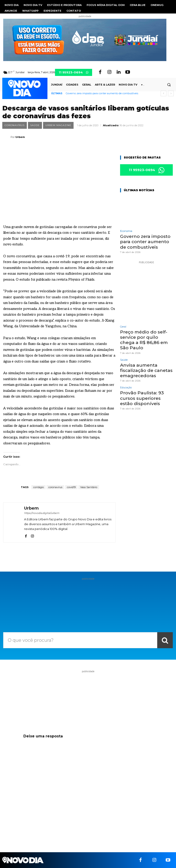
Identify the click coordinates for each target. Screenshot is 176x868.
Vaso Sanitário (89, 487)
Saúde (35, 125)
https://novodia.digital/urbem (42, 513)
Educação (126, 377)
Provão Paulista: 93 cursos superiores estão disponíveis (146, 386)
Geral (123, 325)
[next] (171, 93)
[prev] (164, 93)
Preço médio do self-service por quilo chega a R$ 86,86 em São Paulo (146, 335)
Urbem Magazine (58, 125)
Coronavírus (15, 125)
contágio (38, 487)
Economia (126, 232)
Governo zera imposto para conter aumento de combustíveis (102, 93)
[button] (169, 85)
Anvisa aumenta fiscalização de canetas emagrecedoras (143, 361)
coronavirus (55, 487)
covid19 (71, 487)
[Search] (165, 640)
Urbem (20, 137)
